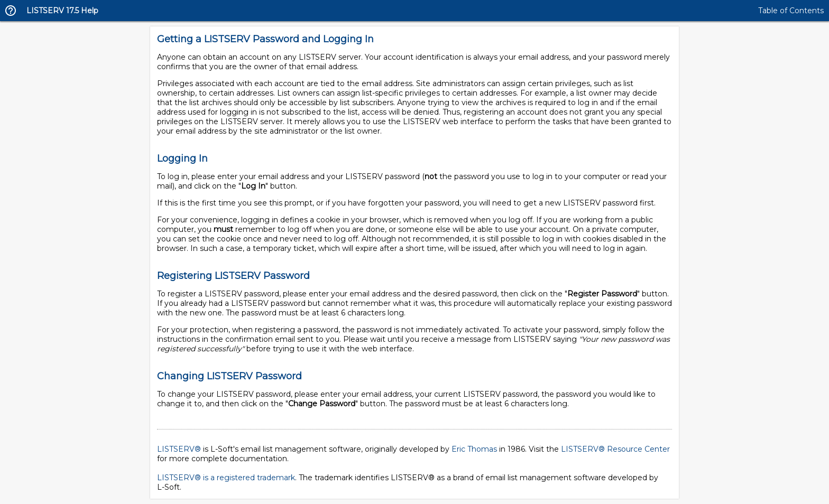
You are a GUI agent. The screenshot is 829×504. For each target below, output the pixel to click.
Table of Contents (791, 11)
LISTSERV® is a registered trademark (226, 478)
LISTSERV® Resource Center (615, 449)
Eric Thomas (474, 449)
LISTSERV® (179, 449)
